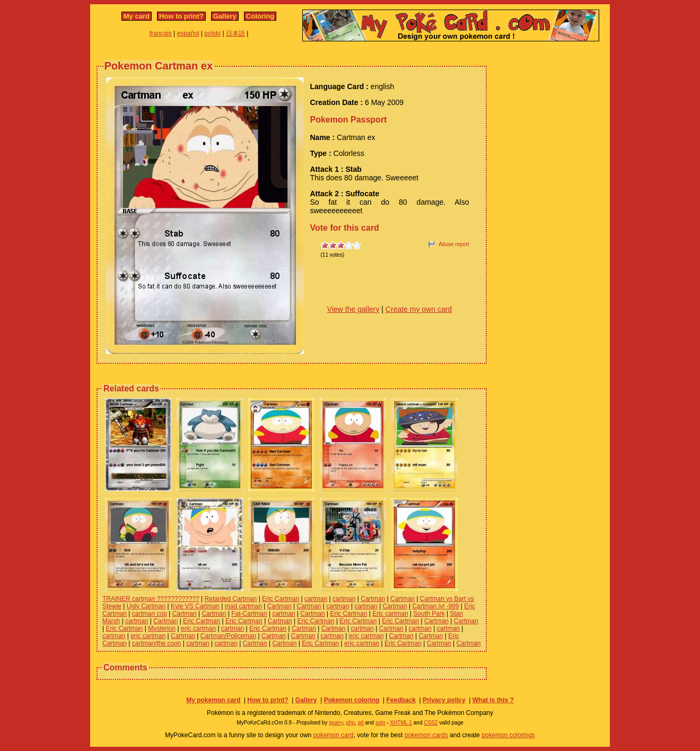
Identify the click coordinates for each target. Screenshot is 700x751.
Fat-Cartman (249, 614)
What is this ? (493, 700)
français (161, 33)
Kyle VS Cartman (195, 606)
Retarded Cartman (231, 599)
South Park (429, 614)
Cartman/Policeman (228, 636)
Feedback (401, 700)
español (188, 33)
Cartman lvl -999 (435, 606)
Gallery (225, 16)
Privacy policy (444, 700)
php (350, 723)
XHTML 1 (401, 723)
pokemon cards (426, 735)
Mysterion (162, 628)
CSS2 (431, 723)
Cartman (373, 599)
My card (137, 16)
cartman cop (150, 614)
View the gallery (353, 309)
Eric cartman (390, 614)
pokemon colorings (508, 735)
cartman (316, 599)
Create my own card (419, 309)
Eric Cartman (281, 599)
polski (212, 33)
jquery (336, 723)
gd (361, 723)
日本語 (235, 33)
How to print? (181, 16)
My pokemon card (213, 700)
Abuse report (454, 244)
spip (380, 723)
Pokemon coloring (352, 700)
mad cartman (243, 606)
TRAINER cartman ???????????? (151, 599)
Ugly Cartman (146, 606)
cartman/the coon (157, 643)
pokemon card (334, 735)
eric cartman (198, 628)
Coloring (260, 16)
